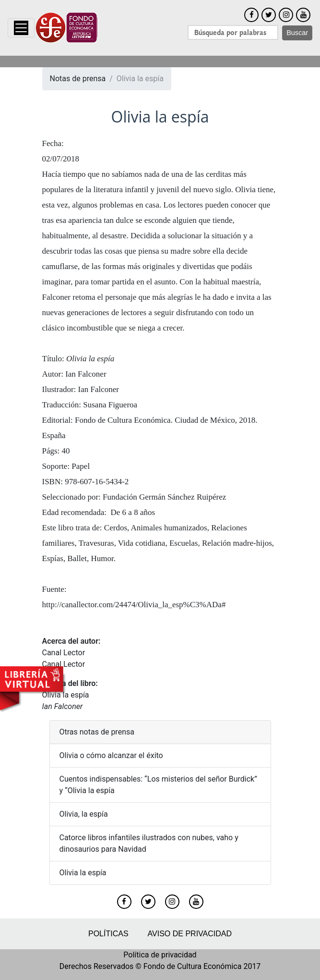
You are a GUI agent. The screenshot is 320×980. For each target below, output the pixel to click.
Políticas (108, 934)
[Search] (233, 32)
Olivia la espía (83, 873)
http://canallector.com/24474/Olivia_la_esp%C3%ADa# (134, 605)
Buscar (297, 33)
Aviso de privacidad (190, 934)
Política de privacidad (160, 955)
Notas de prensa (78, 79)
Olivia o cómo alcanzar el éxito (111, 755)
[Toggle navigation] (21, 28)
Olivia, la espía (84, 814)
